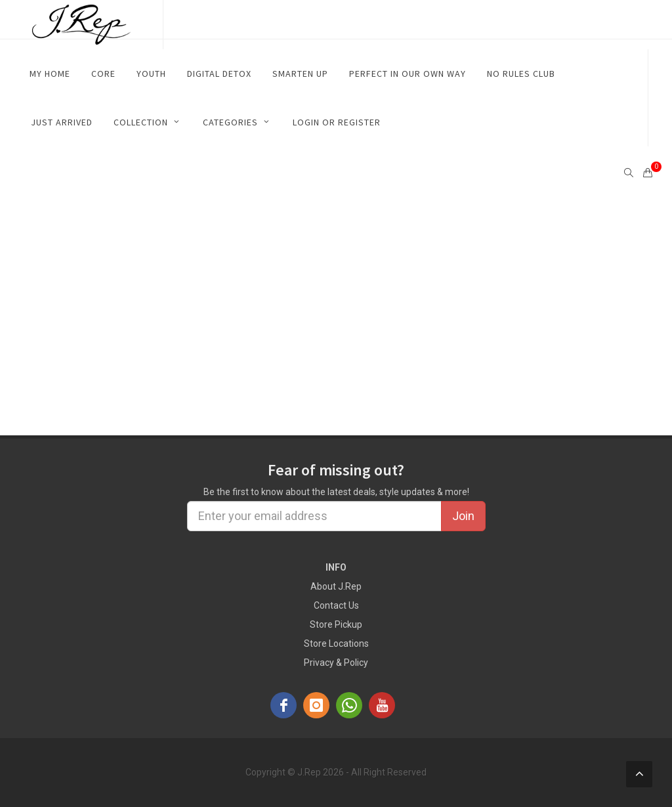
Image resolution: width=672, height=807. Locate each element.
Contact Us (336, 605)
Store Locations (336, 643)
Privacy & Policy (336, 663)
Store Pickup (336, 624)
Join (463, 516)
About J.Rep (336, 586)
